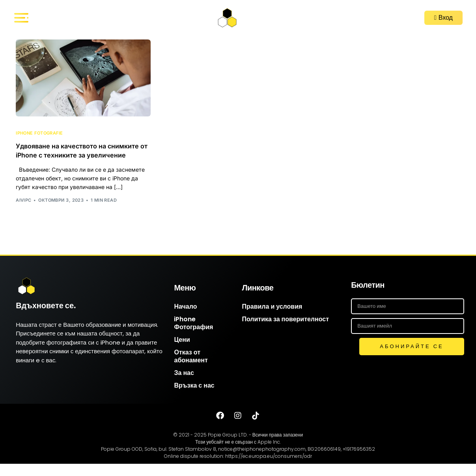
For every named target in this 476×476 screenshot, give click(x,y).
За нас (184, 385)
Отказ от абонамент (191, 368)
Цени (182, 352)
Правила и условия (272, 319)
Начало (185, 319)
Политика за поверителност (285, 331)
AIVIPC (24, 212)
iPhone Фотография (193, 335)
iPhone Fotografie (39, 133)
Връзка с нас (194, 398)
